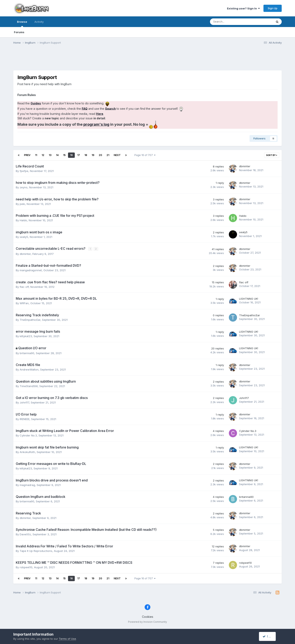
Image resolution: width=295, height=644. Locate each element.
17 (79, 155)
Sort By (272, 155)
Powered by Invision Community (147, 622)
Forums (19, 32)
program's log (96, 124)
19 (93, 155)
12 (43, 155)
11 (36, 155)
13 (50, 155)
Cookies (148, 617)
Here (100, 114)
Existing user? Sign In (243, 8)
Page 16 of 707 (145, 155)
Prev (27, 155)
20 (100, 155)
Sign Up (273, 8)
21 (108, 155)
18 (86, 155)
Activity (39, 22)
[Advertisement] (147, 60)
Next (117, 155)
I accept (270, 636)
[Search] (231, 22)
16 (71, 155)
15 (64, 155)
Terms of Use (67, 639)
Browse (22, 24)
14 (57, 155)
